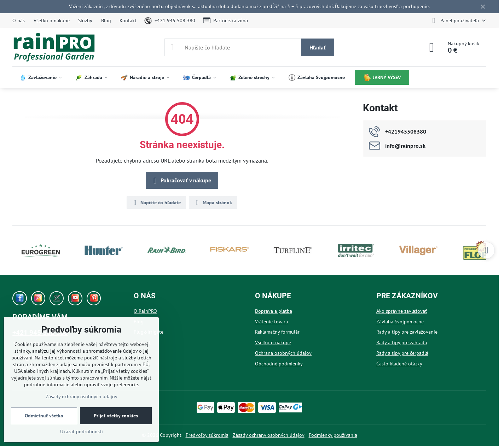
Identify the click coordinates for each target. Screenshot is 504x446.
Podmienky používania (333, 435)
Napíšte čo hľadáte (156, 203)
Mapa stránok (213, 203)
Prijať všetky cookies (116, 416)
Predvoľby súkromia (207, 435)
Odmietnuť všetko (44, 416)
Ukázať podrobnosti (82, 432)
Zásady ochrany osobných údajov (269, 435)
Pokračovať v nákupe (181, 181)
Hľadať (318, 47)
